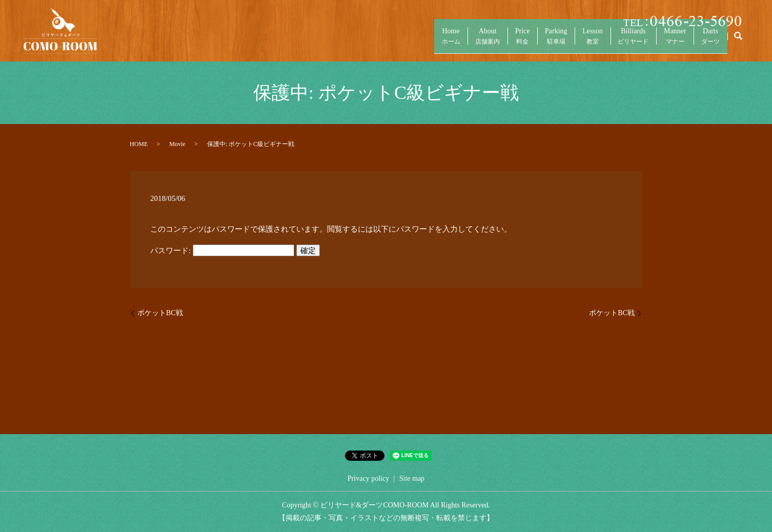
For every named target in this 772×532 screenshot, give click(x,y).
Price (487, 42)
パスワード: (222, 251)
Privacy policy (368, 478)
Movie (177, 144)
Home (403, 42)
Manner (665, 42)
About (446, 42)
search (738, 41)
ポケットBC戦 (160, 313)
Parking (527, 42)
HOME (139, 144)
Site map (412, 478)
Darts (707, 42)
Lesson (571, 42)
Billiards (617, 42)
